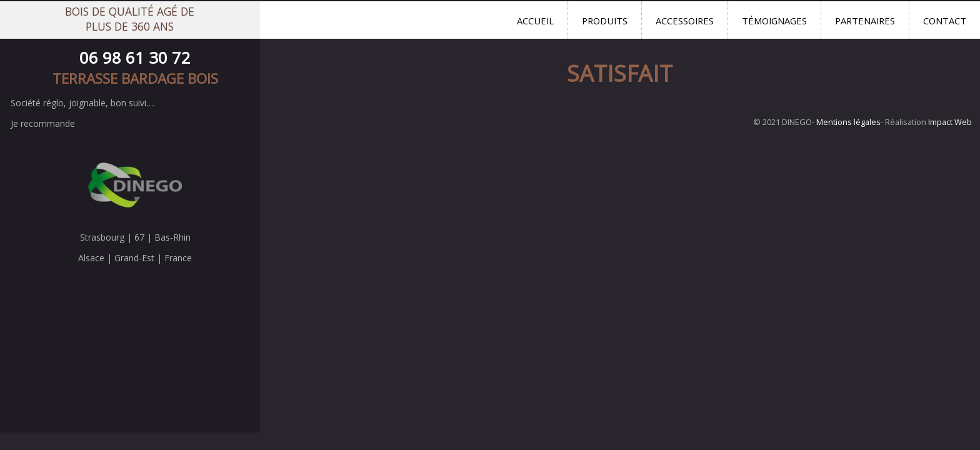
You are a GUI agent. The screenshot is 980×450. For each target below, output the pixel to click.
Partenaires (865, 21)
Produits (605, 21)
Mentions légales (848, 122)
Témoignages (774, 21)
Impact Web (950, 122)
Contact (945, 21)
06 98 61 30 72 (135, 58)
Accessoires (685, 21)
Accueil (535, 21)
